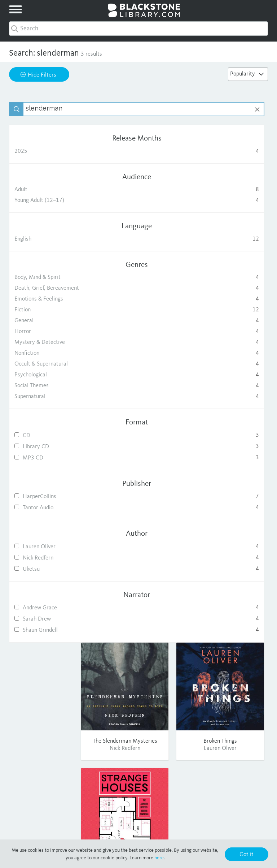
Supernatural (50, 397)
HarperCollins (50, 496)
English (50, 239)
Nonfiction (50, 353)
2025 (50, 151)
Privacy (133, 831)
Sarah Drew (50, 619)
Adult (50, 190)
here (159, 858)
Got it (247, 855)
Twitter (225, 790)
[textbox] (58, 109)
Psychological (50, 375)
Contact (138, 800)
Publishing (52, 790)
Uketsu (50, 569)
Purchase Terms (201, 831)
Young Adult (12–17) (50, 200)
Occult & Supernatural (50, 364)
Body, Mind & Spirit (50, 277)
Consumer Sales (52, 800)
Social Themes (50, 386)
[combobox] (138, 29)
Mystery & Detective (50, 342)
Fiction (50, 310)
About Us (52, 780)
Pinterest (225, 800)
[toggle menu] (16, 9)
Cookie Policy (241, 831)
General (50, 321)
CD (50, 435)
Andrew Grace (50, 608)
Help (138, 780)
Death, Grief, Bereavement (50, 288)
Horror (50, 332)
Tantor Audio (50, 508)
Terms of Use (163, 831)
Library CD (50, 447)
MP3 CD (50, 458)
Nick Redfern (50, 558)
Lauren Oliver (50, 547)
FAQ (138, 790)
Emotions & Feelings (50, 299)
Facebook (225, 780)
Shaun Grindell (50, 630)
